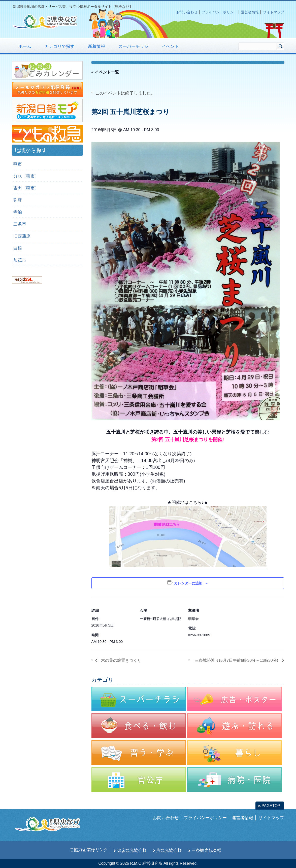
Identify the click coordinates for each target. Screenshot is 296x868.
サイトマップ (274, 12)
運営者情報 (250, 12)
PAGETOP (271, 806)
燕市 (18, 164)
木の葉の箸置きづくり (121, 660)
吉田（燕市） (26, 188)
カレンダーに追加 (188, 583)
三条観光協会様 (206, 850)
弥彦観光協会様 (132, 850)
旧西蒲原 (22, 236)
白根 (18, 248)
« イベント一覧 (105, 72)
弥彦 (18, 200)
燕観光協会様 (169, 850)
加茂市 (20, 260)
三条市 (20, 224)
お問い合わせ (187, 12)
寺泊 (18, 212)
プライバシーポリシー (219, 12)
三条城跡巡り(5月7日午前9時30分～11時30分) (237, 660)
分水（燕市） (26, 176)
